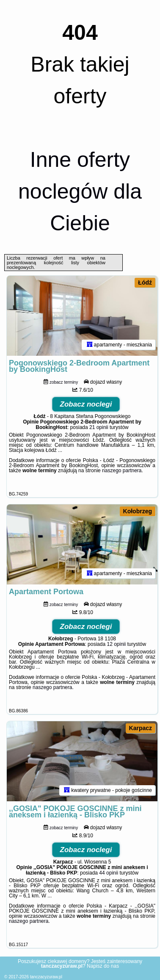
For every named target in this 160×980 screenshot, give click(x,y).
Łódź (145, 282)
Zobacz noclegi (86, 404)
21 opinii (99, 427)
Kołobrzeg (138, 511)
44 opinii (109, 873)
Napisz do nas (103, 966)
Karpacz (141, 728)
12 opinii (116, 644)
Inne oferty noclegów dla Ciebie (80, 191)
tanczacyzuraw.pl (46, 977)
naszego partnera (122, 471)
